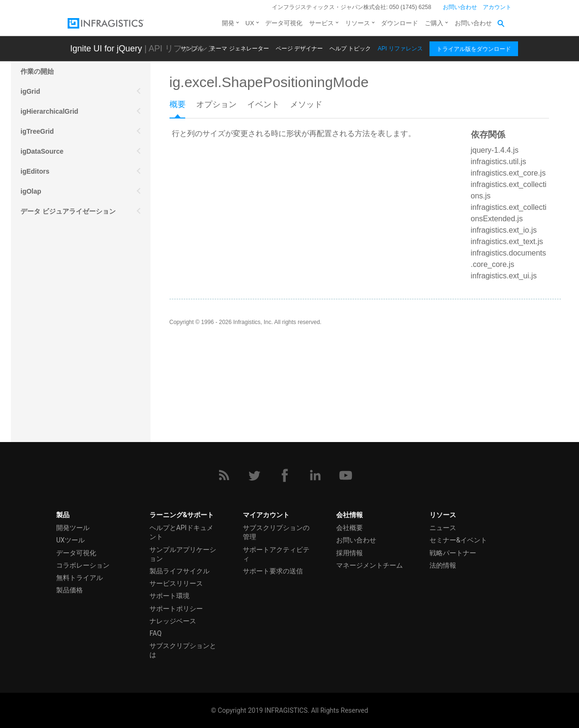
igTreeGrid (37, 131)
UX (250, 23)
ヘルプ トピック (350, 49)
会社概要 (349, 528)
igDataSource (42, 151)
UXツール (70, 540)
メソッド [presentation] (306, 104)
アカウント (497, 7)
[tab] (183, 108)
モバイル (34, 231)
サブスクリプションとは (183, 650)
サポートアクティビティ (276, 554)
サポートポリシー (176, 609)
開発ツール (73, 528)
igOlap (31, 191)
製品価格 (70, 590)
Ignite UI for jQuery (106, 49)
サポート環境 (170, 596)
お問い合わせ (460, 7)
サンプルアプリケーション (183, 554)
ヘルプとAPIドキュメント (181, 532)
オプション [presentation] (216, 104)
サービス (321, 23)
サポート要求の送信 (273, 571)
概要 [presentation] (178, 104)
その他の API (40, 251)
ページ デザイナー (299, 49)
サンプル (192, 49)
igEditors (35, 171)
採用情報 (349, 553)
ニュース (443, 528)
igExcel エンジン (46, 311)
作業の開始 (37, 71)
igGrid (30, 91)
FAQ (155, 633)
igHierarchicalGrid (49, 111)
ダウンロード (399, 23)
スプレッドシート (47, 291)
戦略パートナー (453, 553)
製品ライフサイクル (180, 571)
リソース (358, 23)
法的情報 (443, 565)
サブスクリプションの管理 (276, 532)
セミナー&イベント (458, 540)
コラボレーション (83, 565)
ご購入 (434, 23)
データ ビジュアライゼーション (68, 211)
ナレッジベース (173, 621)
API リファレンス (400, 49)
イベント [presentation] (263, 104)
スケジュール (40, 271)
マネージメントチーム (369, 565)
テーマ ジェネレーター (239, 49)
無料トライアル (80, 578)
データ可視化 (284, 23)
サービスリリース (176, 583)
